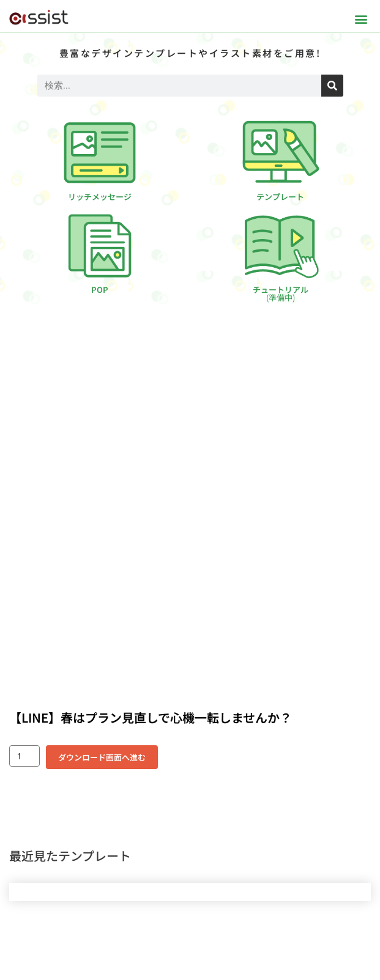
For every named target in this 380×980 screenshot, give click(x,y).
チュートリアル (281, 293)
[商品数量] (24, 756)
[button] (361, 19)
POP (100, 289)
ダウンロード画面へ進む (102, 757)
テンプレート (280, 197)
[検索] (332, 86)
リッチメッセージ (100, 197)
